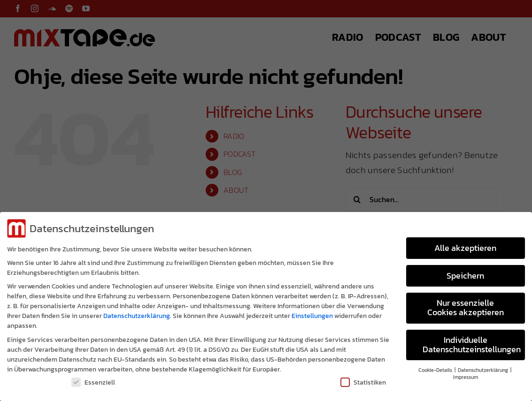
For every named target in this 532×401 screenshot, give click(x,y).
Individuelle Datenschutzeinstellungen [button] (472, 342)
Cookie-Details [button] (436, 368)
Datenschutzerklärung (137, 314)
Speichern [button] (465, 273)
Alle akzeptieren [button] (465, 245)
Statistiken (363, 380)
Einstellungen (312, 314)
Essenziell (93, 380)
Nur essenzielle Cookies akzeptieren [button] (466, 305)
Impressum (466, 375)
